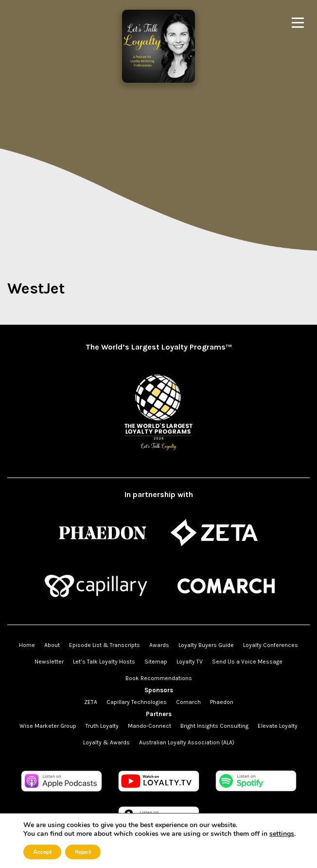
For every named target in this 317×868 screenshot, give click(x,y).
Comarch (188, 702)
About (52, 645)
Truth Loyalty (102, 726)
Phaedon (222, 702)
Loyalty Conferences (271, 645)
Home (27, 645)
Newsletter (49, 662)
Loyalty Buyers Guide (206, 645)
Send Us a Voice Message (247, 662)
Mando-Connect (150, 726)
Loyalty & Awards (106, 742)
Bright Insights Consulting (214, 726)
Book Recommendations (159, 678)
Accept (42, 852)
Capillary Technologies (137, 702)
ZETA (91, 702)
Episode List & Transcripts (105, 645)
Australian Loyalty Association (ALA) (187, 742)
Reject (83, 852)
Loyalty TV (190, 662)
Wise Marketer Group (48, 726)
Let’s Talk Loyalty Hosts (104, 662)
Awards (159, 645)
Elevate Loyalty (278, 726)
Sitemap (156, 662)
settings (282, 834)
